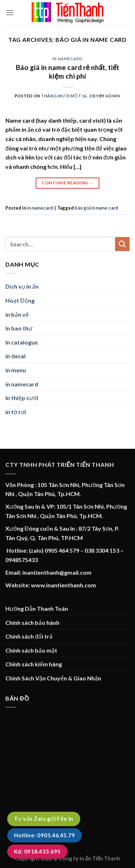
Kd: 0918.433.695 (37, 851)
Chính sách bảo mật (31, 650)
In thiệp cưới (22, 398)
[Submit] (122, 244)
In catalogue (22, 342)
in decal (15, 356)
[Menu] (10, 12)
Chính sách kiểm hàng (34, 664)
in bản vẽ (17, 314)
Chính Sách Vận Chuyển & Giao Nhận (53, 678)
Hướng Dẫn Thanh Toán (37, 608)
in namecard (67, 59)
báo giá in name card (96, 208)
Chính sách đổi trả (29, 636)
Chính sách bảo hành (32, 622)
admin (113, 96)
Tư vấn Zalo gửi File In (44, 819)
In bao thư (19, 328)
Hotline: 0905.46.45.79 (44, 835)
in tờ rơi (16, 412)
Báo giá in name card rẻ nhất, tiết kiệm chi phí (68, 72)
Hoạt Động (20, 300)
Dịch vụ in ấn (22, 286)
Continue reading (68, 183)
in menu (16, 370)
